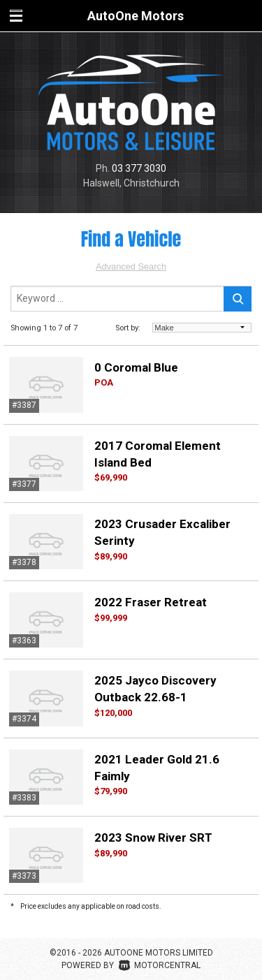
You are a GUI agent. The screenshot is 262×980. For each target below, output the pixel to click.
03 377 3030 (139, 168)
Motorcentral (160, 965)
